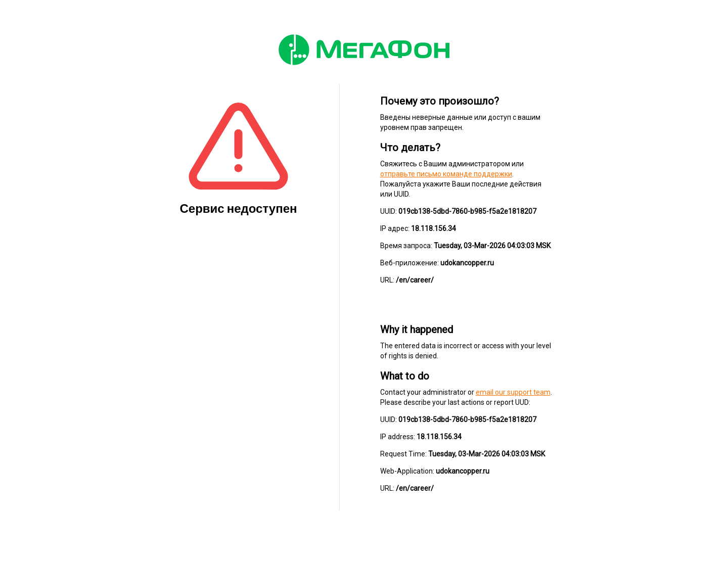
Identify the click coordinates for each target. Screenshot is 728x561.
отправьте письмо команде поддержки (446, 174)
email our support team (513, 392)
